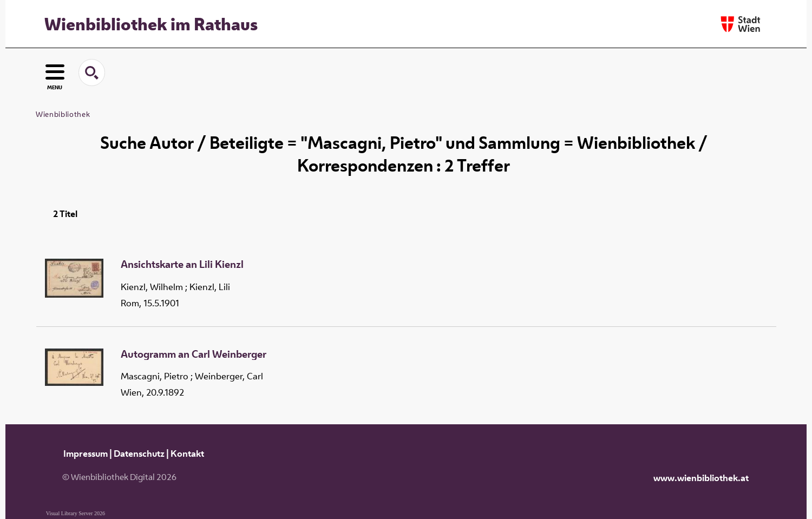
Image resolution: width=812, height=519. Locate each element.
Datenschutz (139, 454)
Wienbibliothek (63, 114)
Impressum (86, 454)
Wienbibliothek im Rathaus (151, 24)
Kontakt (187, 454)
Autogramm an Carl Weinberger (194, 354)
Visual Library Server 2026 (76, 513)
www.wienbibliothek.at (701, 478)
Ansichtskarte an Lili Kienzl (182, 265)
